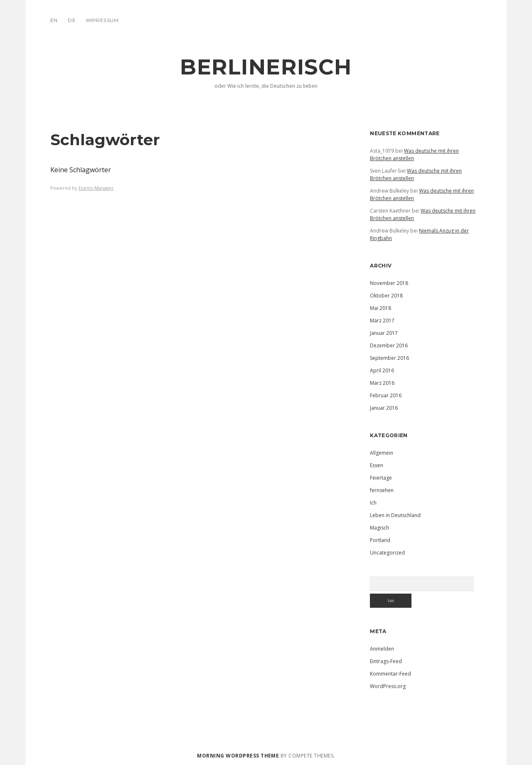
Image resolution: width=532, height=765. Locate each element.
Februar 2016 (386, 395)
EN (54, 20)
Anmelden (382, 649)
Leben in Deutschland (395, 515)
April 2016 (382, 370)
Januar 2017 (384, 333)
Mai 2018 (381, 308)
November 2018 (389, 283)
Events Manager (96, 188)
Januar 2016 (384, 408)
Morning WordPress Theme (238, 756)
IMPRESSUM (102, 20)
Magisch (379, 528)
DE (72, 20)
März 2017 (382, 321)
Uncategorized (387, 553)
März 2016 (382, 383)
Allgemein (382, 453)
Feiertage (381, 478)
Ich (373, 503)
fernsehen (382, 490)
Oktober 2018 (386, 296)
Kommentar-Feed (390, 674)
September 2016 (389, 358)
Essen (377, 465)
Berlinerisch (266, 67)
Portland (380, 540)
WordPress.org (388, 686)
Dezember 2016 (389, 345)
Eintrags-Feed (386, 661)
